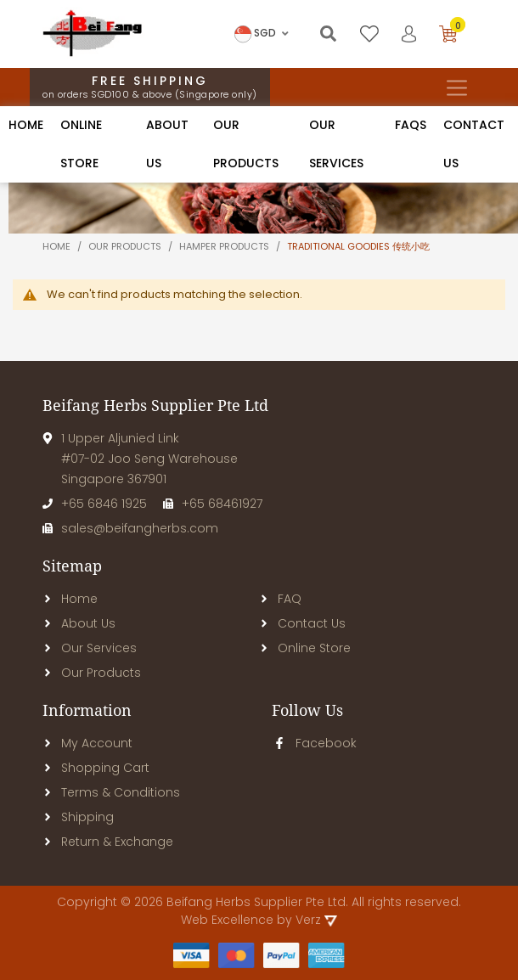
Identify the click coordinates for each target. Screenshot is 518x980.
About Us (79, 623)
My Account (87, 743)
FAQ (280, 599)
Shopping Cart (96, 768)
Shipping (78, 817)
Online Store (305, 648)
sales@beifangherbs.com (130, 528)
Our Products (92, 673)
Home (26, 125)
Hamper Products (225, 246)
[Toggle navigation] (456, 87)
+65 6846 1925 (95, 504)
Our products (126, 246)
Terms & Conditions (111, 792)
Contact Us (302, 623)
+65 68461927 (213, 504)
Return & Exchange (108, 842)
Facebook (314, 743)
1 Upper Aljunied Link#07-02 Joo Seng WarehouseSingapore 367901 (140, 459)
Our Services (90, 648)
